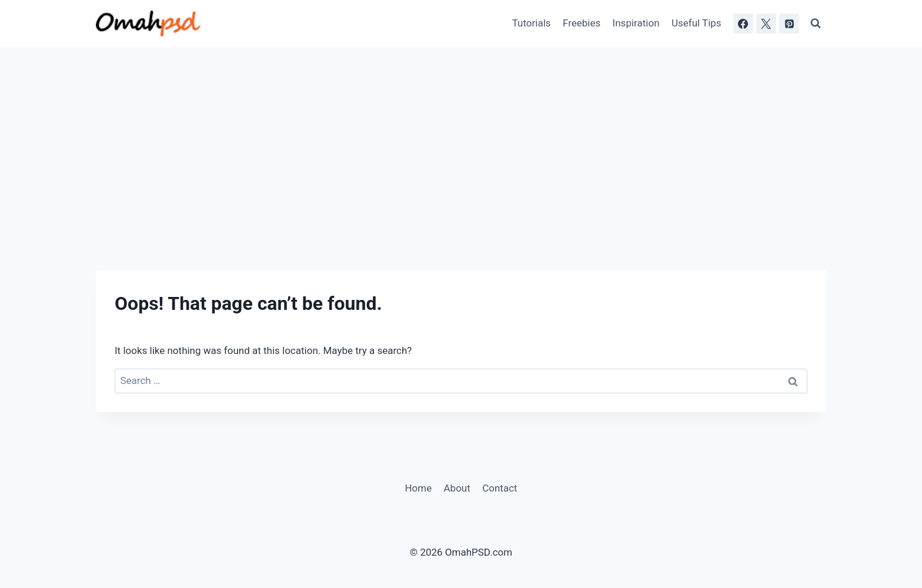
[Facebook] (743, 24)
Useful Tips (696, 23)
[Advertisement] (461, 135)
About (457, 488)
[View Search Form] (816, 24)
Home (418, 488)
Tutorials (532, 23)
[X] (766, 24)
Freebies (582, 23)
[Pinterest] (789, 24)
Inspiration (636, 23)
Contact (500, 488)
